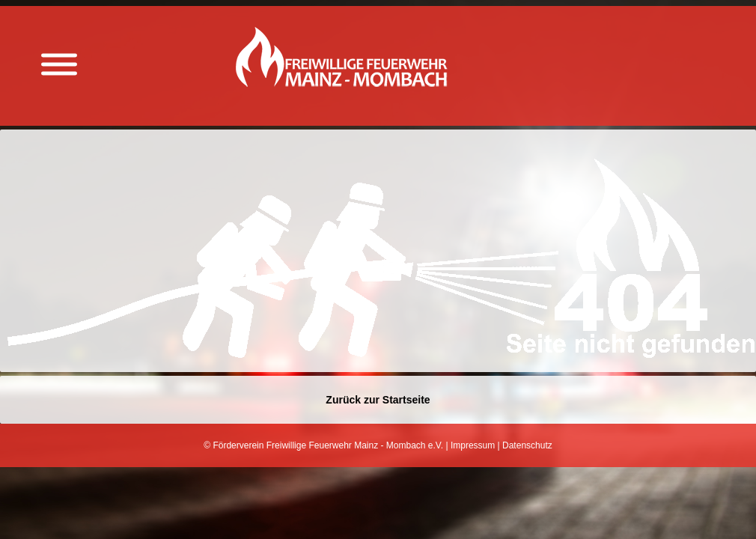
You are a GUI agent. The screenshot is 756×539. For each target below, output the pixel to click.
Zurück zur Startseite (378, 400)
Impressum (473, 445)
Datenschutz (527, 445)
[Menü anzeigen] (59, 65)
